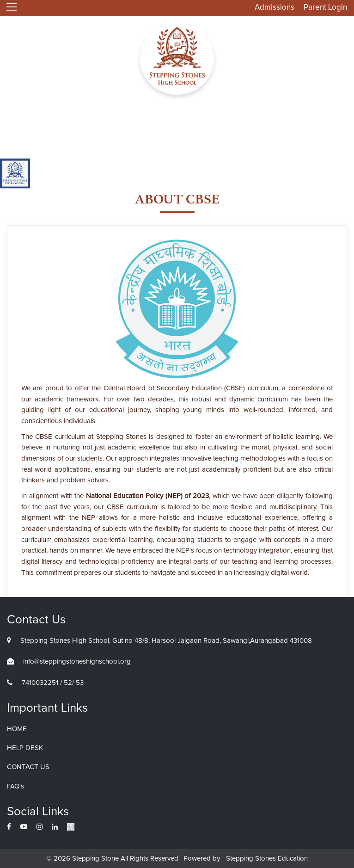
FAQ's (15, 786)
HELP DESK (25, 748)
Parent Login (325, 8)
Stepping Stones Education (266, 859)
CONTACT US (28, 767)
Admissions (275, 8)
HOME (17, 729)
